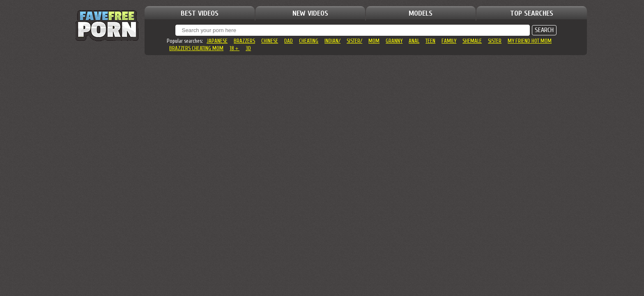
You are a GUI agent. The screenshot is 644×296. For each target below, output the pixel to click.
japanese (217, 41)
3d (248, 48)
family (449, 41)
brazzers (244, 41)
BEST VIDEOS (200, 13)
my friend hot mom (530, 41)
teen (430, 41)
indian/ (332, 41)
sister (495, 41)
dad (289, 41)
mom (374, 41)
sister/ (354, 41)
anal (414, 41)
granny (394, 41)
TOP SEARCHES (532, 13)
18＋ (235, 48)
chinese (270, 41)
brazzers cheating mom (196, 48)
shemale (472, 41)
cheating (309, 41)
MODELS (421, 13)
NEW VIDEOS (310, 13)
